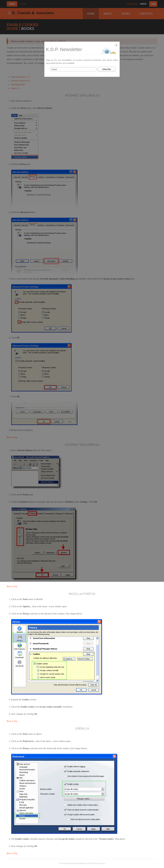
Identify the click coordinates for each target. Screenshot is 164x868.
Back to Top (12, 586)
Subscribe (107, 69)
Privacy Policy (99, 863)
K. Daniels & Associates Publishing (73, 863)
